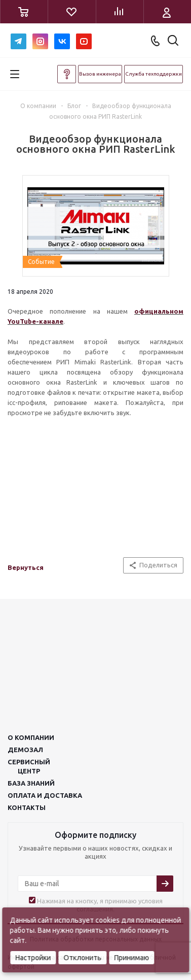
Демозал (25, 750)
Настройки (33, 958)
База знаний (31, 783)
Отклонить (82, 958)
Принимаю (131, 958)
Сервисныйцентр (29, 766)
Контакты (27, 807)
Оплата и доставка (45, 795)
